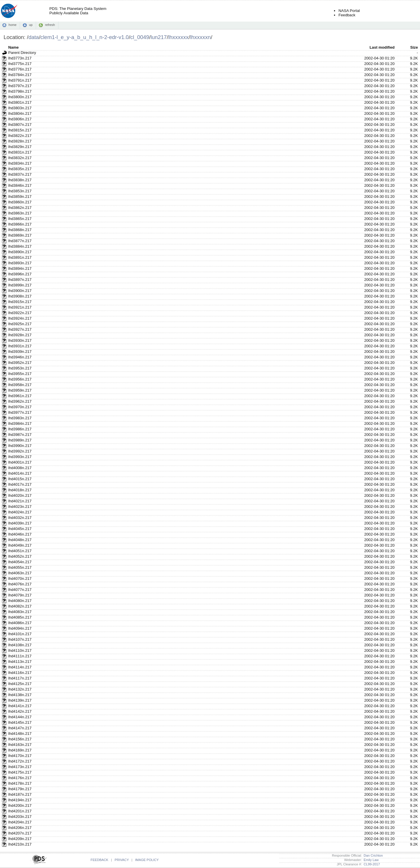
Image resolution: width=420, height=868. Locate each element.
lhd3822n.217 (20, 136)
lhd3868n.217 (20, 230)
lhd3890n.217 (20, 252)
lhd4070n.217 (20, 579)
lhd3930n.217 (20, 340)
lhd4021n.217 (20, 501)
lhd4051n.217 (20, 551)
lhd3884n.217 (20, 246)
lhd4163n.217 (20, 745)
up (31, 25)
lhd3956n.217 (20, 379)
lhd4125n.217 (20, 684)
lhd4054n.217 (20, 562)
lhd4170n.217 (20, 756)
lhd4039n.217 (20, 523)
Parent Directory (22, 53)
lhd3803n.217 (20, 108)
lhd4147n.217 (20, 728)
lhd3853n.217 (20, 191)
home (12, 25)
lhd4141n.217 (20, 706)
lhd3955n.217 (20, 374)
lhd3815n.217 (20, 130)
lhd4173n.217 (20, 767)
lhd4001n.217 (20, 462)
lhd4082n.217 (20, 606)
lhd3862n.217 (20, 208)
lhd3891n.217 (20, 257)
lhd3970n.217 (20, 407)
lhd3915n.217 (20, 302)
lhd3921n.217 (20, 307)
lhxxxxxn (201, 37)
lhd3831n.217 (20, 152)
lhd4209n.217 (20, 839)
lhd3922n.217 (20, 313)
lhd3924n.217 (20, 318)
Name (13, 47)
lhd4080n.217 (20, 601)
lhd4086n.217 (20, 623)
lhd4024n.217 (20, 512)
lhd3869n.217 (20, 235)
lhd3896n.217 (20, 274)
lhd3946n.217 (20, 357)
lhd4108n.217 (20, 645)
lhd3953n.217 (20, 368)
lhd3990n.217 (20, 446)
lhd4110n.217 (20, 650)
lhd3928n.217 (20, 335)
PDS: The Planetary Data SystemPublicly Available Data (78, 11)
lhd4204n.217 (20, 822)
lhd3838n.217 (20, 180)
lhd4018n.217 (20, 490)
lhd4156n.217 (20, 739)
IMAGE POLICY (147, 860)
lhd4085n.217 (20, 617)
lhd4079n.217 (20, 595)
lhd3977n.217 (20, 412)
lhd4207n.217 (20, 833)
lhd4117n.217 (20, 678)
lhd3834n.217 (20, 163)
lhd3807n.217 (20, 125)
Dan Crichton (372, 855)
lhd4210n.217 (20, 844)
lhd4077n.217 (20, 590)
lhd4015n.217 (20, 479)
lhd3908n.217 (20, 296)
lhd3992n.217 (20, 451)
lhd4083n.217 (20, 612)
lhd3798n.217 (20, 91)
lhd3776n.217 (20, 69)
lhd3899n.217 (20, 285)
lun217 (159, 37)
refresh (50, 25)
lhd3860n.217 (20, 202)
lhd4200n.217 (20, 806)
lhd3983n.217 (20, 418)
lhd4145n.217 (20, 722)
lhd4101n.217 (20, 634)
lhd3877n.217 (20, 241)
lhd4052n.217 (20, 556)
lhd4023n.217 (20, 507)
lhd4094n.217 (20, 628)
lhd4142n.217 (20, 711)
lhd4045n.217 (20, 529)
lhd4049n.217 (20, 545)
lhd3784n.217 (20, 75)
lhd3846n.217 (20, 185)
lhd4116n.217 (20, 673)
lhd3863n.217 (20, 213)
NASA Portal (349, 11)
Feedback (347, 15)
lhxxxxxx (178, 37)
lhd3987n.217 (20, 435)
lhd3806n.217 (20, 119)
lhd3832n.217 (20, 158)
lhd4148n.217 (20, 734)
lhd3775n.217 (20, 64)
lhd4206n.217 (20, 828)
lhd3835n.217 (20, 169)
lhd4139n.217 (20, 700)
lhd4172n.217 (20, 761)
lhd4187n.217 (20, 794)
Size (414, 47)
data (34, 37)
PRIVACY (122, 860)
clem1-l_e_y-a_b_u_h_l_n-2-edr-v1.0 (85, 37)
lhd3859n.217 (20, 197)
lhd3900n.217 (20, 291)
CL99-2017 (371, 864)
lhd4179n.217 (20, 789)
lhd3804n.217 (20, 113)
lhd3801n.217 (20, 102)
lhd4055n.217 (20, 567)
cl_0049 (140, 37)
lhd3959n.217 (20, 390)
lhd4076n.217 (20, 584)
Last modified (382, 47)
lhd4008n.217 (20, 468)
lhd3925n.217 (20, 324)
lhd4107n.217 (20, 639)
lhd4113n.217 (20, 662)
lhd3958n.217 (20, 385)
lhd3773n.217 (20, 58)
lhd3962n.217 (20, 401)
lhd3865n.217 (20, 219)
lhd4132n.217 (20, 689)
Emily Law (370, 860)
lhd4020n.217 (20, 495)
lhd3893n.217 (20, 263)
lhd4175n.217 (20, 772)
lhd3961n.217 (20, 396)
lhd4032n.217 (20, 518)
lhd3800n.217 (20, 97)
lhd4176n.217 (20, 778)
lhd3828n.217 (20, 141)
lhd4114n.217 (20, 667)
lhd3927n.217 (20, 329)
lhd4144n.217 (20, 717)
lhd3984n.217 (20, 424)
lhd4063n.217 (20, 573)
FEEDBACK (100, 860)
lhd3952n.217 (20, 363)
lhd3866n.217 (20, 224)
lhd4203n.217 (20, 817)
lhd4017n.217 (20, 484)
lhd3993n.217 (20, 457)
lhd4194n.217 (20, 800)
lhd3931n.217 (20, 346)
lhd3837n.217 (20, 174)
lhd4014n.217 (20, 473)
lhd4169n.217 (20, 750)
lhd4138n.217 (20, 695)
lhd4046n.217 (20, 534)
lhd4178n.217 (20, 783)
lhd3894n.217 (20, 269)
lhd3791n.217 (20, 80)
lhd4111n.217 (20, 656)
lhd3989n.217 (20, 440)
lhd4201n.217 (20, 811)
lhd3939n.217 (20, 352)
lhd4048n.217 (20, 540)
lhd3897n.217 (20, 280)
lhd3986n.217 (20, 429)
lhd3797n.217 (20, 86)
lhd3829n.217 (20, 147)
